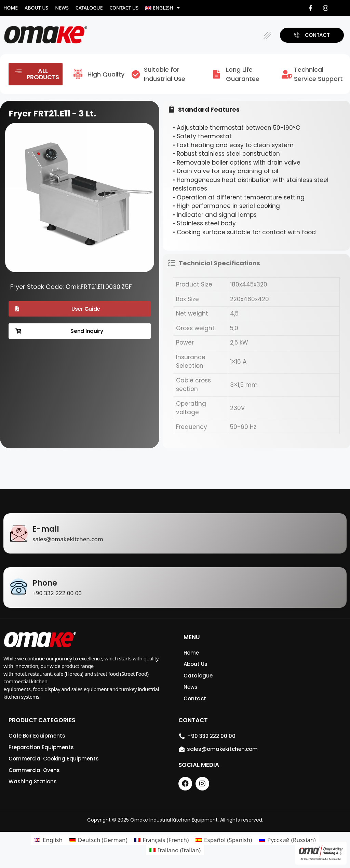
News (62, 8)
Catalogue (89, 8)
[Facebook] (310, 8)
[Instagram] (326, 8)
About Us (36, 8)
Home (11, 8)
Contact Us (124, 8)
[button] (267, 35)
